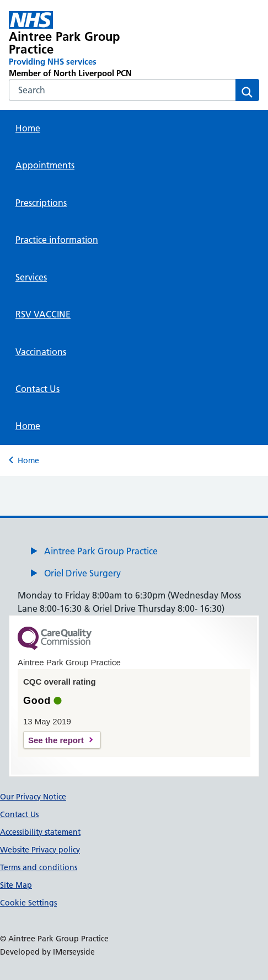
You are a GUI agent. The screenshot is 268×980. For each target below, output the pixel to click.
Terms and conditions (39, 867)
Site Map (16, 885)
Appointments (45, 165)
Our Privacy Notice (33, 797)
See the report (56, 740)
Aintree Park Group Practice (101, 551)
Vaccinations (41, 352)
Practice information (57, 240)
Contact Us (37, 389)
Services (31, 277)
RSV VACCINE (43, 314)
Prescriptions (41, 203)
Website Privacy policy (40, 850)
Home (28, 128)
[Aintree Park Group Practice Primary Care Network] (84, 45)
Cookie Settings (28, 903)
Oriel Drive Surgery (82, 573)
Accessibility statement (40, 832)
